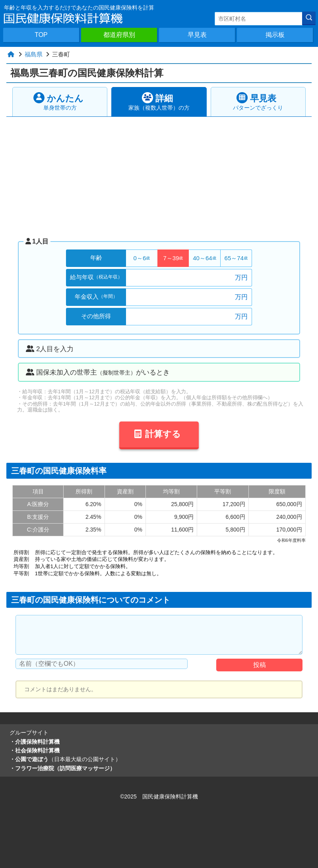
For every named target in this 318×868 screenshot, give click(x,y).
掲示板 (275, 35)
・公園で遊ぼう (65, 759)
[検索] (309, 18)
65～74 (236, 258)
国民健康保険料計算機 (170, 796)
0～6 (142, 258)
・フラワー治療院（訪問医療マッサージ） (62, 768)
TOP (41, 35)
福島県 (34, 54)
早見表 (197, 35)
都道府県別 (119, 35)
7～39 (173, 258)
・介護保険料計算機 (35, 742)
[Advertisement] (159, 176)
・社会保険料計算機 (35, 750)
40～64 (204, 258)
